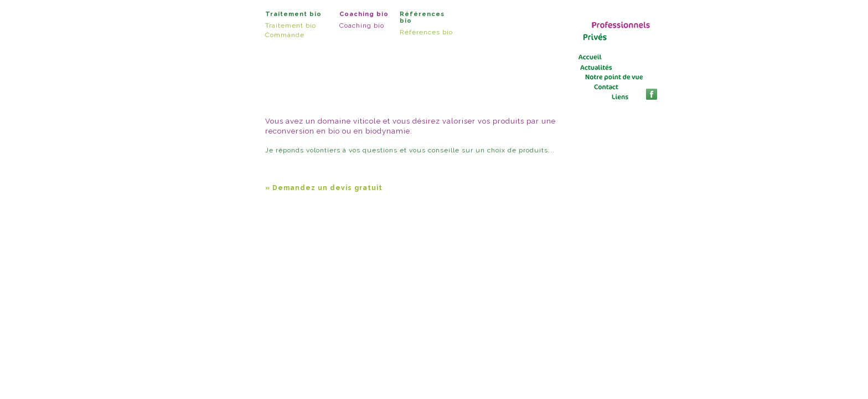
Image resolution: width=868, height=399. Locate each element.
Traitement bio (291, 25)
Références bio (426, 32)
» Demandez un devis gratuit (324, 188)
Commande (285, 35)
